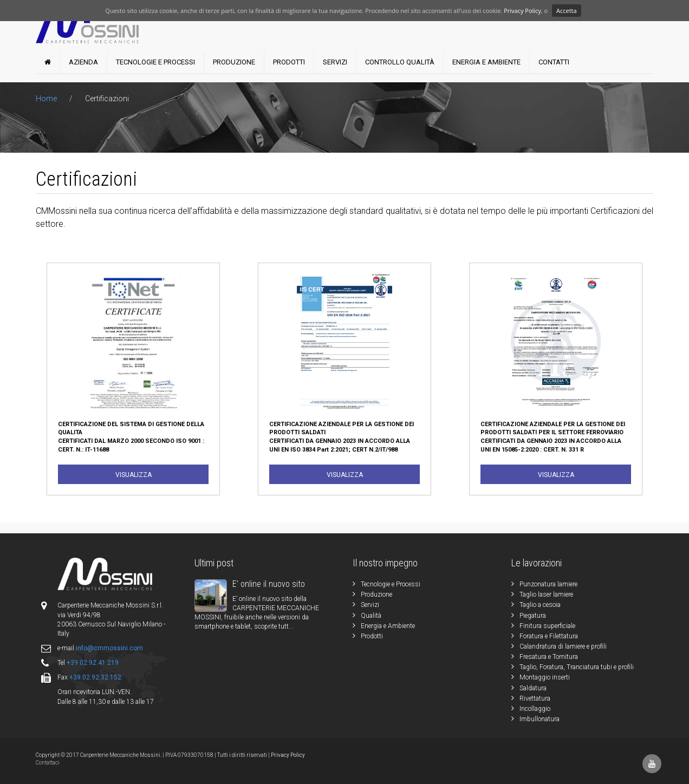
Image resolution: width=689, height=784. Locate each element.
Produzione (234, 62)
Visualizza (134, 475)
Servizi (335, 62)
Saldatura (533, 688)
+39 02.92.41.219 (93, 663)
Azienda (83, 62)
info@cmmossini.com (109, 648)
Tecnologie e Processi (155, 62)
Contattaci (48, 763)
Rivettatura (535, 698)
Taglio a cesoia (540, 605)
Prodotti (289, 62)
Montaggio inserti (545, 677)
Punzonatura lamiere (548, 584)
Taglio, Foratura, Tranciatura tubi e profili (577, 667)
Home (47, 99)
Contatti (554, 62)
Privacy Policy (522, 11)
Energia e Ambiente (486, 62)
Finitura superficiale (547, 626)
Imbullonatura (539, 719)
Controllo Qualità (400, 62)
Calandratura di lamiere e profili (563, 646)
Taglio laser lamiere (546, 594)
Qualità (371, 616)
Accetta (567, 11)
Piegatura (533, 616)
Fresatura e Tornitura (549, 657)
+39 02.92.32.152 (95, 677)
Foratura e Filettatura (549, 636)
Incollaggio (535, 709)
